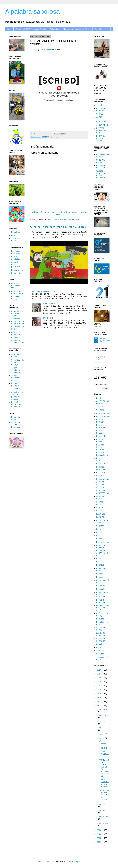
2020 (100, 698)
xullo (102, 804)
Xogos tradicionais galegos (18, 370)
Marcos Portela (46, 50)
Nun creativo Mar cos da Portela (77, 29)
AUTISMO (100, 407)
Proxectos (101, 589)
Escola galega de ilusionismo (18, 340)
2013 (100, 670)
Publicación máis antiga (74, 212)
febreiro (104, 715)
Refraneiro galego (102, 615)
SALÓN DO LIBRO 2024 (102, 634)
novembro (104, 817)
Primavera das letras (17, 252)
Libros (100, 508)
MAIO (99, 511)
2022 (100, 706)
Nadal (99, 539)
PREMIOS (100, 565)
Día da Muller (100, 432)
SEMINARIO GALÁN (101, 161)
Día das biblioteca (102, 454)
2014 (100, 674)
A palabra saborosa (32, 12)
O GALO (100, 114)
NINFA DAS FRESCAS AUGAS (101, 138)
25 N (99, 398)
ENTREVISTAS (103, 464)
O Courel (33, 50)
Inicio (9, 29)
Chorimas (101, 410)
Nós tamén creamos (101, 547)
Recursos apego (16, 418)
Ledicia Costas (100, 498)
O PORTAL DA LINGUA (103, 156)
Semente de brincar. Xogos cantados (17, 315)
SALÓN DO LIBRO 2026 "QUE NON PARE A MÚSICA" (58, 227)
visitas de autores (102, 658)
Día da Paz (102, 436)
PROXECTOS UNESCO (101, 570)
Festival (101, 476)
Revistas (101, 619)
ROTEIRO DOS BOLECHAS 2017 (103, 608)
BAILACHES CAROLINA (101, 110)
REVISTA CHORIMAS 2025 (44, 292)
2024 (100, 834)
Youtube (100, 651)
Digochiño (16, 273)
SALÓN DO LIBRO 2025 (102, 640)
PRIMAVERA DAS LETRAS (102, 167)
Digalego (16, 232)
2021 (100, 702)
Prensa (100, 577)
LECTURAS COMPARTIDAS (103, 492)
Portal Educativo (102, 29)
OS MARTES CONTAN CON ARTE (102, 553)
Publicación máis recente (44, 212)
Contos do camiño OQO (17, 293)
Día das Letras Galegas (100, 447)
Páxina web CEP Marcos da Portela (31, 29)
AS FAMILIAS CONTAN (103, 402)
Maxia (99, 532)
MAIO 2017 (101, 514)
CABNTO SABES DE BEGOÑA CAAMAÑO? (101, 175)
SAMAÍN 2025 (49, 304)
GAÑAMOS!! (48, 318)
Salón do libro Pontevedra (17, 425)
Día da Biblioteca (102, 426)
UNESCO (100, 648)
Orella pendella (16, 258)
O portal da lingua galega (18, 362)
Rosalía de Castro (102, 623)
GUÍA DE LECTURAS (101, 483)
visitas (100, 654)
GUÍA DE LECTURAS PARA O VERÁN (104, 783)
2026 (100, 842)
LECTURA (100, 488)
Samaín (100, 644)
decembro (104, 823)
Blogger (76, 862)
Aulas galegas (15, 385)
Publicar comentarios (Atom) (64, 220)
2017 (100, 686)
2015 (100, 678)
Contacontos (103, 413)
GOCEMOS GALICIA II (104, 754)
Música (100, 536)
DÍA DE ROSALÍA (100, 421)
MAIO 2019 (101, 517)
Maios (99, 529)
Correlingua (103, 417)
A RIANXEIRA (103, 125)
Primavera (101, 586)
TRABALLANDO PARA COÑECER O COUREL (104, 795)
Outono (100, 559)
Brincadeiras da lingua (18, 323)
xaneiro (103, 709)
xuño (102, 738)
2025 (100, 838)
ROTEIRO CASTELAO (101, 601)
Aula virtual (55, 29)
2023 (100, 830)
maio (102, 734)
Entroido (101, 473)
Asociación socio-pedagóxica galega (17, 396)
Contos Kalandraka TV (17, 286)
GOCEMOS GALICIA (50, 137)
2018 (100, 690)
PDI (98, 562)
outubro (103, 811)
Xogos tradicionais (18, 378)
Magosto (100, 526)
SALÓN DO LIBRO (101, 629)
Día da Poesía (100, 441)
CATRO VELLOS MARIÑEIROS (102, 120)
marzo (102, 722)
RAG (13, 235)
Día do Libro (100, 459)
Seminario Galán (16, 356)
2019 (100, 694)
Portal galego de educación (16, 405)
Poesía (100, 574)
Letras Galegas (100, 503)
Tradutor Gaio (16, 240)
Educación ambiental (101, 468)
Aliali (15, 389)
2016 (100, 682)
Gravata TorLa (15, 298)
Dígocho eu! (18, 270)
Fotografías (103, 479)
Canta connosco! (16, 334)
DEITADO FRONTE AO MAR (101, 131)
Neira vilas (103, 542)
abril (102, 728)
